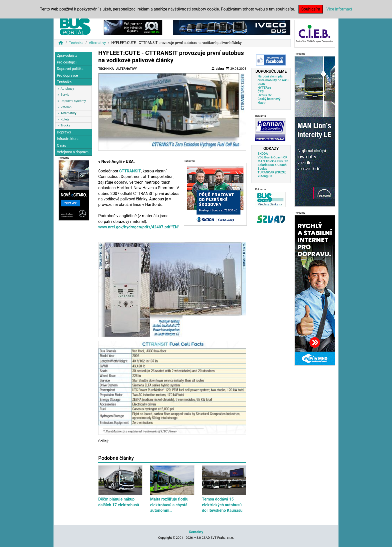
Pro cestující (67, 62)
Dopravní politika (70, 69)
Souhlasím (311, 9)
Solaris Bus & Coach (272, 165)
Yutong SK (265, 176)
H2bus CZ (265, 95)
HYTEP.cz (264, 88)
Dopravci (64, 132)
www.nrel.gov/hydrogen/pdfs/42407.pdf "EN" (139, 227)
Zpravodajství (67, 56)
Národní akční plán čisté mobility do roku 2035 (273, 80)
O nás (61, 146)
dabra (217, 68)
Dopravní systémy (73, 101)
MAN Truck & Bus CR (273, 161)
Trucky (65, 125)
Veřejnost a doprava (73, 152)
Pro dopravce (67, 76)
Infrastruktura (68, 139)
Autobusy (67, 89)
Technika (76, 43)
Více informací (339, 9)
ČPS (260, 91)
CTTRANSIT (130, 171)
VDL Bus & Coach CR (272, 157)
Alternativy (97, 43)
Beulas (262, 169)
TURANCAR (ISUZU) (272, 172)
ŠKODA (263, 154)
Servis (65, 95)
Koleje (65, 119)
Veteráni (66, 107)
